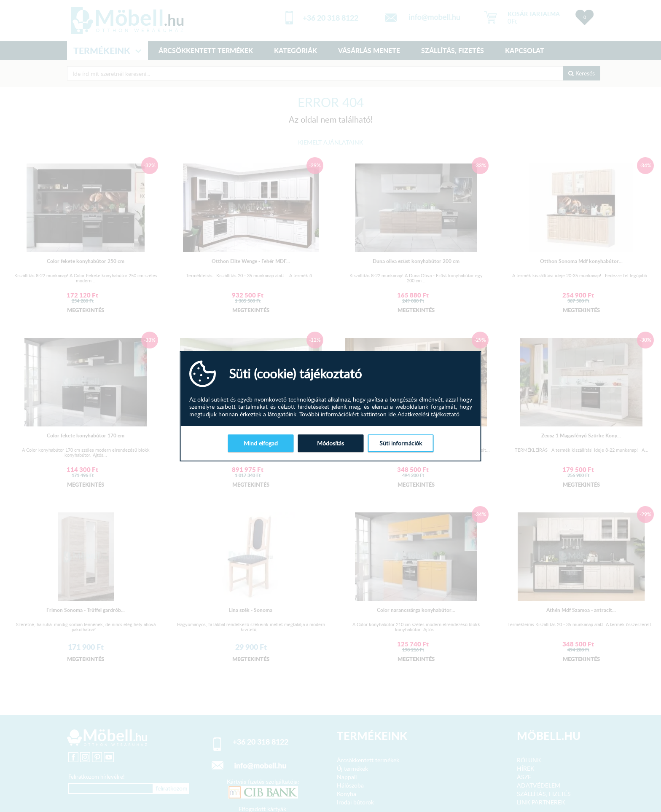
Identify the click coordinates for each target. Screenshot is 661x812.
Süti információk (401, 443)
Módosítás (330, 443)
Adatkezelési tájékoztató (429, 414)
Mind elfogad (261, 443)
